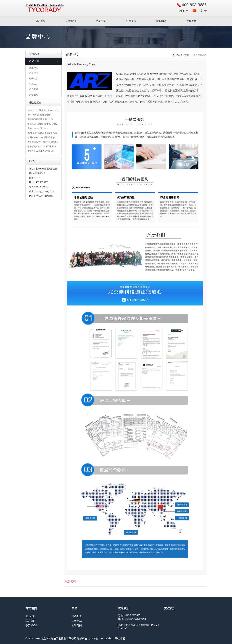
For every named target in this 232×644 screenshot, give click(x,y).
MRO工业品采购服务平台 (44, 8)
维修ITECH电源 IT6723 (38, 128)
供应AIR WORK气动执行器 (40, 151)
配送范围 (77, 625)
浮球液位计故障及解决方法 (40, 119)
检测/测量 (34, 73)
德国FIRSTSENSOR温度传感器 (42, 133)
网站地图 (120, 639)
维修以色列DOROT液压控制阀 (42, 146)
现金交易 (77, 621)
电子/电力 (34, 79)
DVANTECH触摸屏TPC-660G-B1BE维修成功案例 (51, 110)
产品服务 (101, 21)
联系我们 (30, 621)
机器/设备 (34, 89)
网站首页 (40, 21)
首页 (193, 55)
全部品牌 (131, 21)
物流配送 (77, 616)
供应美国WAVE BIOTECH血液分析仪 (45, 142)
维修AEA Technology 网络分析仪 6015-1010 (48, 124)
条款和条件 (32, 625)
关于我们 (71, 21)
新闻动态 (161, 21)
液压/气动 (34, 68)
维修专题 (192, 21)
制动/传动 (34, 95)
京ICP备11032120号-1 (101, 639)
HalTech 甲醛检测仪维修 (39, 115)
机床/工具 (34, 84)
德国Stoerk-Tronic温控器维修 (41, 137)
